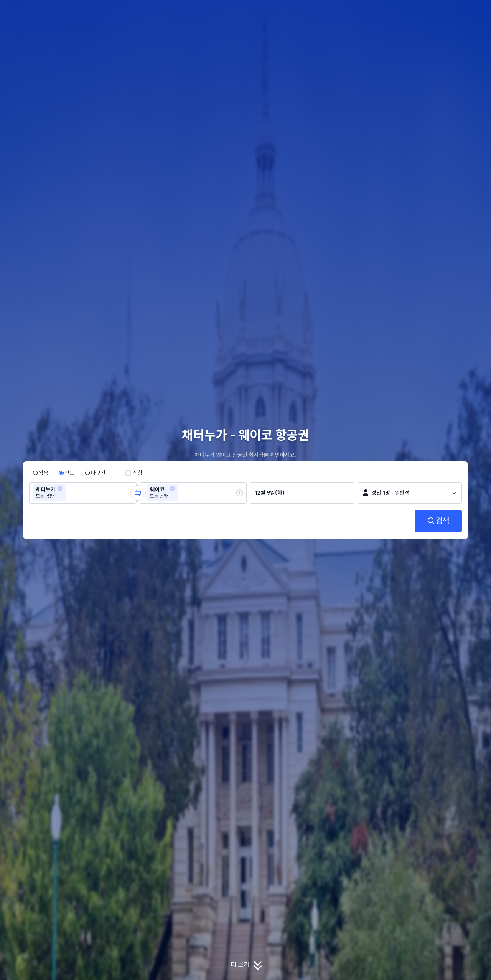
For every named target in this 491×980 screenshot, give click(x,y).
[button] (440, 13)
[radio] (41, 473)
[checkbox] (134, 473)
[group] (83, 493)
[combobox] (70, 493)
